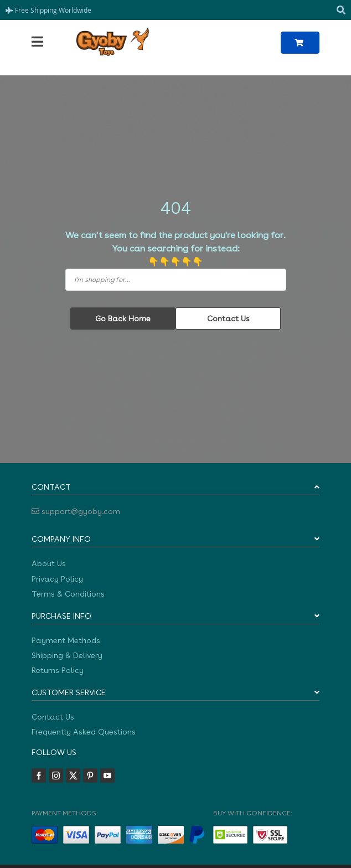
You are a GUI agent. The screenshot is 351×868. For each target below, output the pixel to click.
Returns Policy (58, 670)
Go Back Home (123, 319)
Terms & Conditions (68, 594)
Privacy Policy (57, 579)
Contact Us (228, 319)
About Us (49, 563)
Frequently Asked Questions (84, 732)
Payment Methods (66, 640)
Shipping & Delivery (67, 655)
